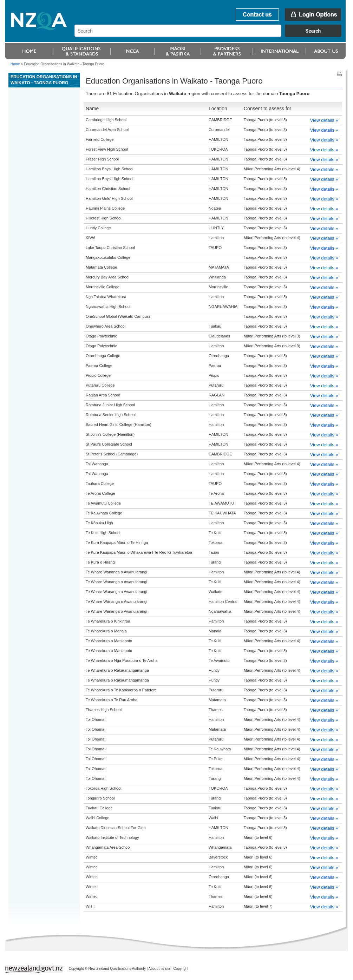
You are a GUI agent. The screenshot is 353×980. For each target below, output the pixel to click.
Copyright (181, 969)
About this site (160, 969)
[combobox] (211, 35)
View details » (324, 120)
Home (15, 64)
